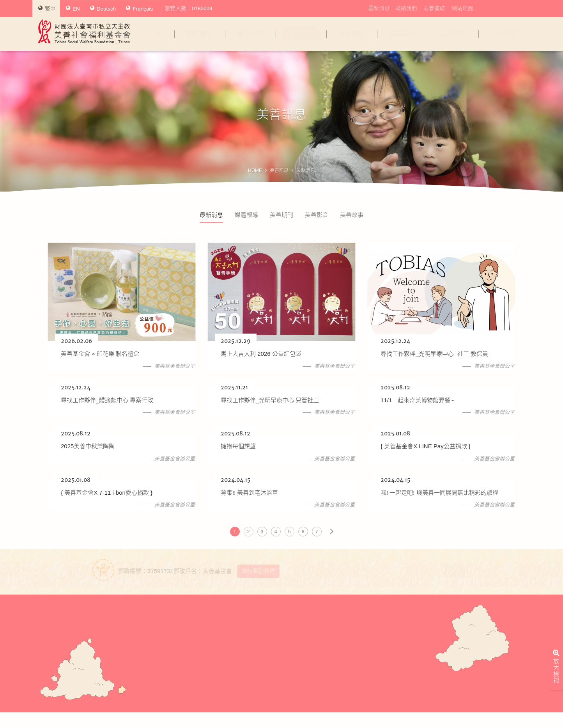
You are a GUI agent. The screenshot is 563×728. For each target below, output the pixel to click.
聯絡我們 (406, 8)
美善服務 (250, 34)
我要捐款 (402, 34)
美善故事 (352, 215)
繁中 (47, 9)
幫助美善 (352, 34)
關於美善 (200, 34)
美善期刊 (281, 215)
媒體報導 (246, 215)
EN (73, 9)
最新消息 (379, 8)
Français (139, 9)
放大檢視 (556, 603)
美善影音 (317, 215)
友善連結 (434, 8)
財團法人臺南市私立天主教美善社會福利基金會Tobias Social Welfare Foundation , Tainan (84, 31)
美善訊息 (301, 34)
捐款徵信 (453, 34)
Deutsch (103, 9)
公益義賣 (504, 34)
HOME (255, 170)
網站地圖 (462, 8)
